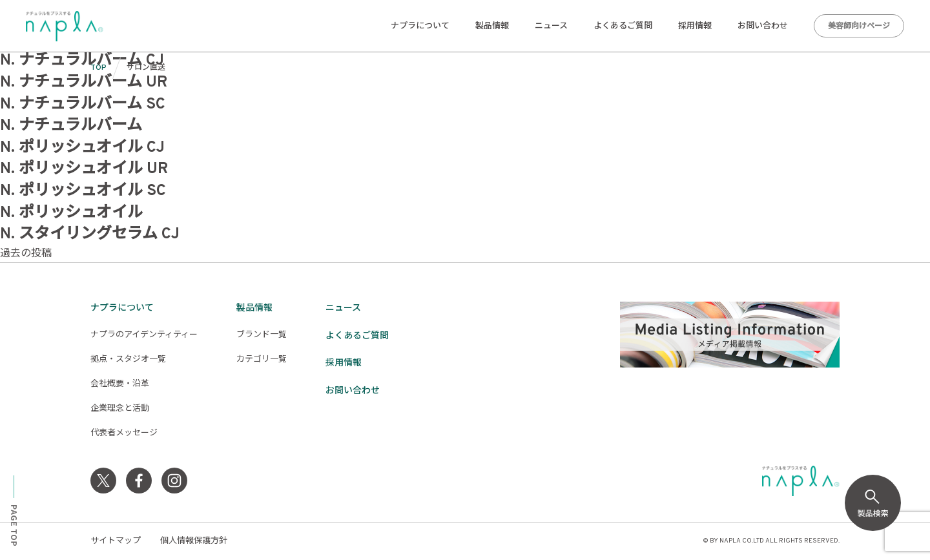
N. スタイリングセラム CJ (90, 234)
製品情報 (492, 26)
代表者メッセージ (124, 433)
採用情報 (695, 26)
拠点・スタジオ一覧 (128, 360)
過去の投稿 (26, 254)
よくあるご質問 (623, 26)
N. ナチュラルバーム (71, 126)
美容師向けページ (859, 26)
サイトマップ (116, 541)
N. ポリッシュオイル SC (83, 191)
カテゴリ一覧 (262, 360)
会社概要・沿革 (120, 384)
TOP (98, 68)
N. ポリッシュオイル (71, 213)
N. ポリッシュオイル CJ (82, 148)
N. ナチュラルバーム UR (84, 83)
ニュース (551, 26)
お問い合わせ (763, 26)
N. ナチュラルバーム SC (83, 105)
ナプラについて (420, 26)
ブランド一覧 (262, 335)
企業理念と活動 (120, 409)
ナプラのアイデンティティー (144, 335)
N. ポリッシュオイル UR (84, 169)
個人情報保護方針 (194, 541)
